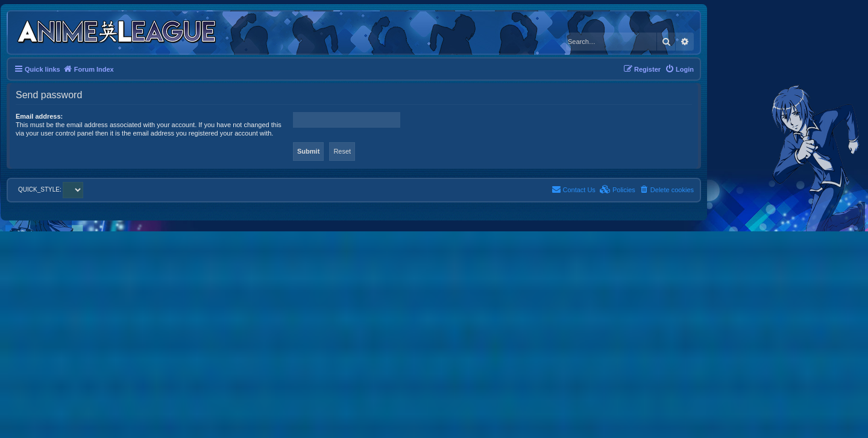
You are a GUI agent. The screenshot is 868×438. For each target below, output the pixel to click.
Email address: (39, 116)
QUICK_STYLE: (51, 189)
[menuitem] (679, 69)
